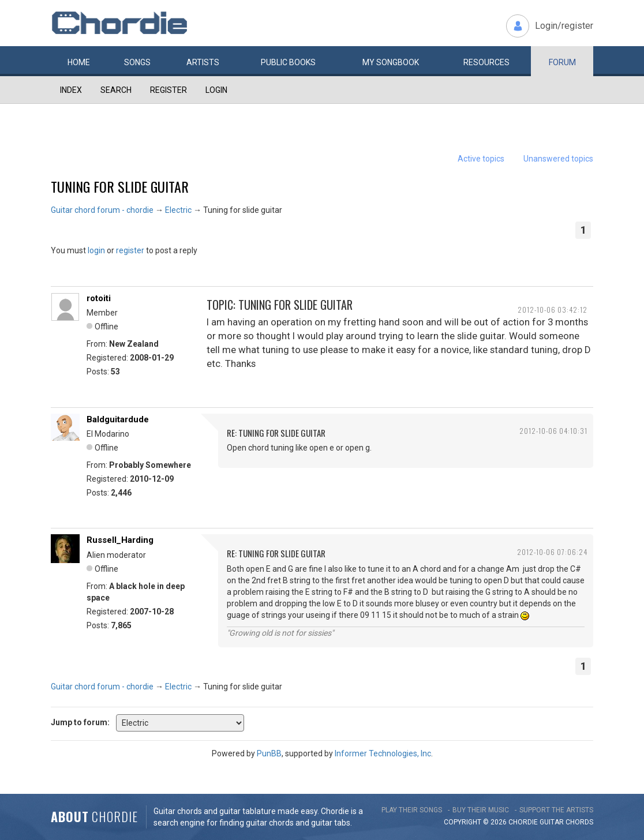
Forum (562, 62)
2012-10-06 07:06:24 (552, 552)
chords (579, 822)
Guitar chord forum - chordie (102, 210)
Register (169, 90)
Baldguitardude (118, 419)
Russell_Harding (120, 540)
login (96, 250)
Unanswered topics (558, 159)
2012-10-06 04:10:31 (553, 431)
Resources (486, 62)
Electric (178, 210)
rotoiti (99, 298)
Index (71, 90)
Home (79, 62)
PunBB (269, 753)
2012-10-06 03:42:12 (553, 310)
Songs (137, 62)
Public (288, 62)
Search (116, 90)
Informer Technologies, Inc (383, 753)
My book (391, 62)
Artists (203, 62)
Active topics (481, 159)
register (130, 250)
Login (216, 90)
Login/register (564, 26)
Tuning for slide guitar (120, 186)
